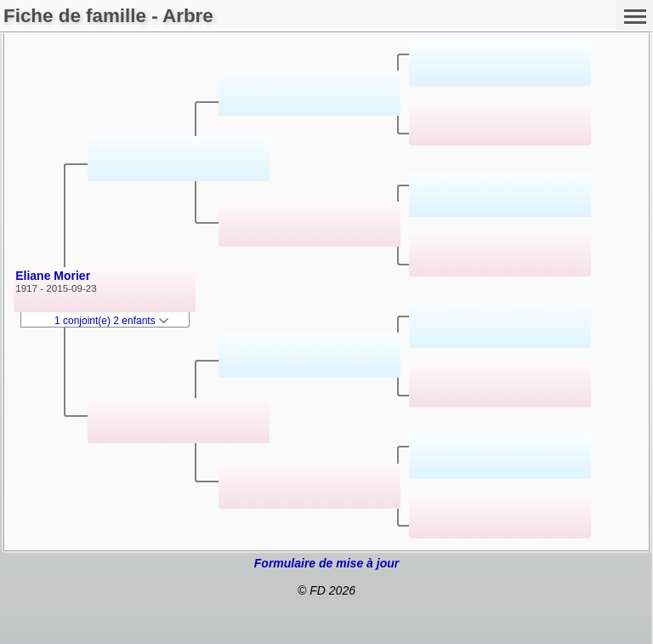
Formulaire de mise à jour (326, 563)
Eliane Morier (53, 276)
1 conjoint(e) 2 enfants (111, 321)
